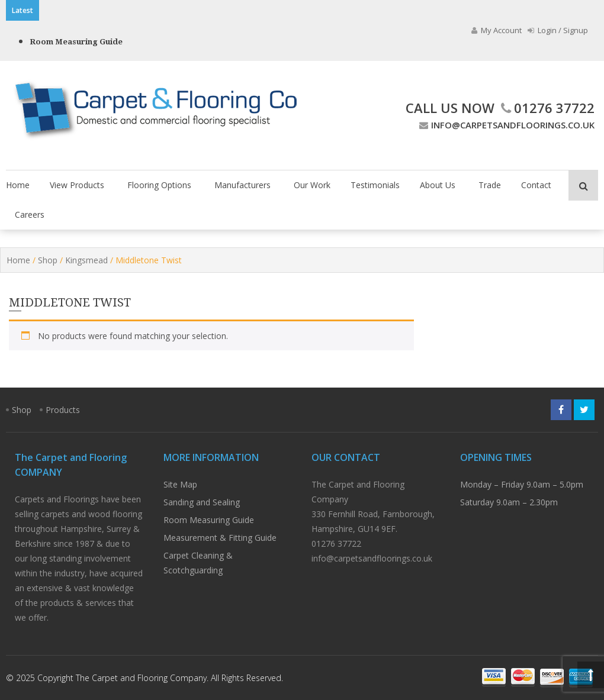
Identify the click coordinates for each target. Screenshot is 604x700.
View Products (77, 185)
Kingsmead (86, 260)
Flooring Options (159, 185)
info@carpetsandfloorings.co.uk (505, 125)
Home (18, 185)
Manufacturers (242, 185)
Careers (30, 214)
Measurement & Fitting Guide (220, 538)
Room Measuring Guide (76, 42)
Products (63, 410)
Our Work (312, 185)
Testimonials (375, 185)
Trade (490, 185)
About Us (438, 185)
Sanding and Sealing (202, 502)
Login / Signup (558, 30)
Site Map (180, 484)
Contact (536, 185)
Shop (48, 260)
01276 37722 (546, 108)
